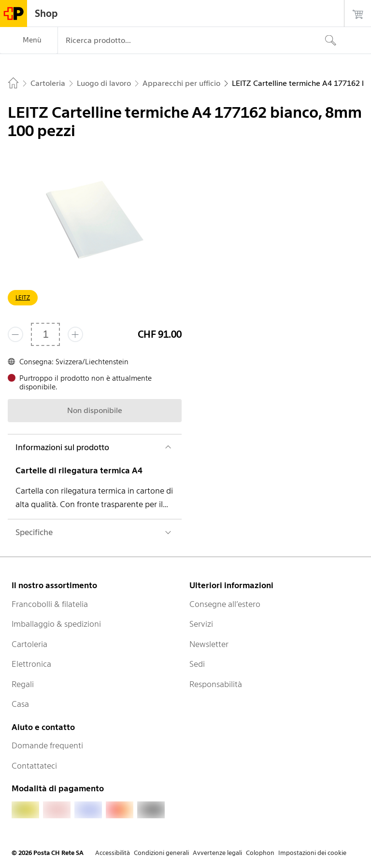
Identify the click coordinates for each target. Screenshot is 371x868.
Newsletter (209, 644)
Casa (20, 704)
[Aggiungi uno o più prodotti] (75, 334)
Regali (23, 684)
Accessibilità (113, 853)
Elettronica (31, 664)
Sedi (197, 664)
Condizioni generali (161, 853)
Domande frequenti (47, 745)
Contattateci (34, 766)
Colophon (260, 853)
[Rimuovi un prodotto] (15, 334)
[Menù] (29, 41)
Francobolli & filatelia (50, 604)
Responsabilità (216, 684)
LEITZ (23, 297)
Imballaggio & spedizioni (56, 624)
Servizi (201, 624)
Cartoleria (29, 644)
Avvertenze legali (217, 853)
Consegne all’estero (225, 604)
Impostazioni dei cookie (312, 853)
